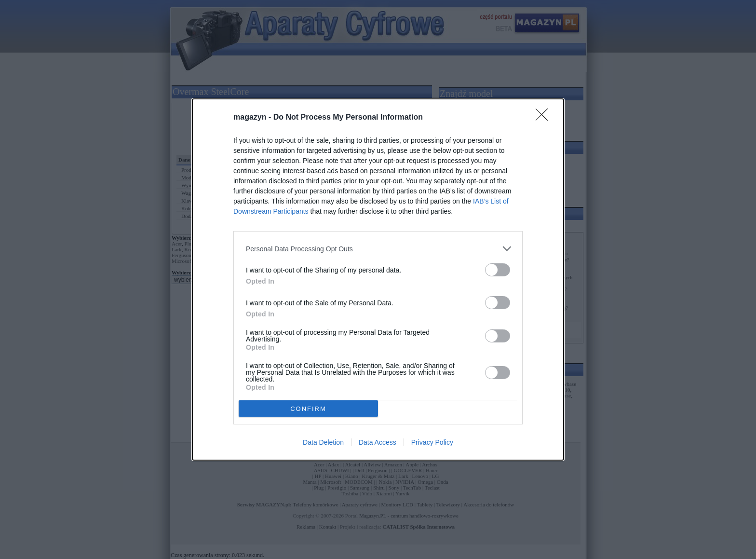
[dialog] (378, 279)
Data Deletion (323, 442)
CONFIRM (308, 409)
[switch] (498, 270)
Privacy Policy (432, 442)
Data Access (378, 442)
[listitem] (378, 249)
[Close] (545, 118)
